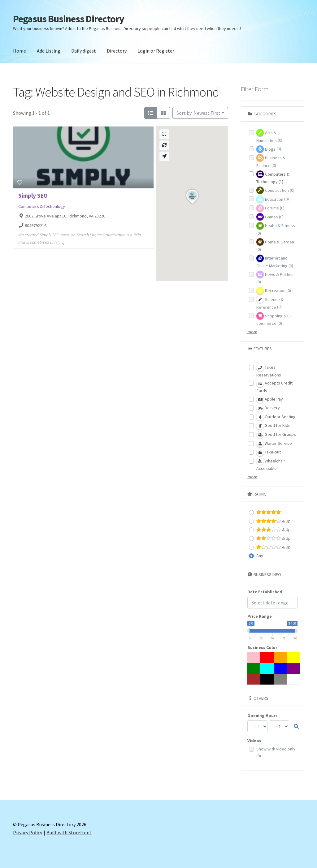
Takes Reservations (269, 371)
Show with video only (276, 752)
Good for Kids (273, 426)
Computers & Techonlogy (42, 206)
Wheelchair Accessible (271, 464)
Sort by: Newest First (198, 113)
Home (20, 51)
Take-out (269, 453)
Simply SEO (33, 196)
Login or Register (156, 51)
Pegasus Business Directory (69, 19)
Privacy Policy (28, 832)
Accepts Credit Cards (274, 387)
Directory (117, 51)
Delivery (268, 408)
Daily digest (84, 51)
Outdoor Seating (276, 417)
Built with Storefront (69, 832)
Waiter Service (274, 444)
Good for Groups (276, 435)
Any (260, 556)
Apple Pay (270, 399)
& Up (274, 521)
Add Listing (49, 51)
